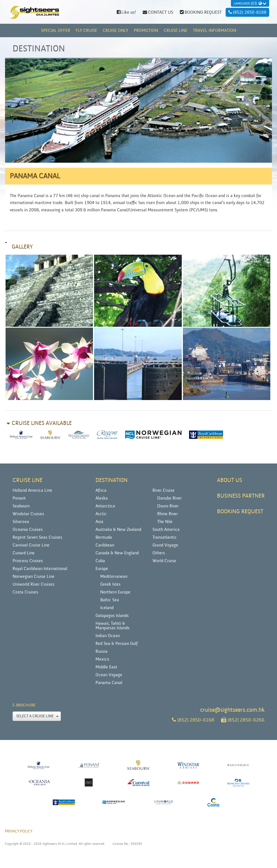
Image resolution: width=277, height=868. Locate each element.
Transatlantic (165, 537)
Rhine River (168, 514)
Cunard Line (24, 553)
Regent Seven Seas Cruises (37, 537)
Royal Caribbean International (40, 569)
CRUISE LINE (175, 30)
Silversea (21, 522)
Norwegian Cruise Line (34, 576)
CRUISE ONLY (115, 30)
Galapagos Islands (112, 616)
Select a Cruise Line (37, 716)
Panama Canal (109, 683)
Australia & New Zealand (118, 529)
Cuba (100, 561)
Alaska (102, 498)
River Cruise (163, 490)
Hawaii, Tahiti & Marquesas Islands (113, 626)
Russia (102, 651)
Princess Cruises (28, 561)
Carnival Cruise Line (31, 545)
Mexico (102, 659)
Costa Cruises (25, 592)
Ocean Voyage (109, 675)
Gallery (22, 247)
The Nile (165, 522)
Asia (99, 522)
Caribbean (105, 545)
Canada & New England (117, 553)
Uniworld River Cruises (34, 584)
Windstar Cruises (28, 514)
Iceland (107, 608)
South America (166, 529)
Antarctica (105, 506)
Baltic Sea (110, 600)
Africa (101, 490)
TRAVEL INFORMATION (215, 30)
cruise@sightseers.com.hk (232, 710)
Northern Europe (115, 592)
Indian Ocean (108, 636)
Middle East (106, 667)
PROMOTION (146, 30)
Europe (102, 569)
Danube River (169, 498)
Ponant (19, 498)
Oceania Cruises (28, 529)
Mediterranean (114, 576)
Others (159, 553)
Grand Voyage (165, 545)
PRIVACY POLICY (19, 831)
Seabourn (21, 506)
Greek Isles (110, 584)
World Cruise (164, 561)
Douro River (168, 506)
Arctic (101, 514)
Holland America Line (32, 490)
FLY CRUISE (86, 30)
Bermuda (104, 537)
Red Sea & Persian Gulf (117, 644)
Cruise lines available (42, 423)
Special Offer (56, 30)
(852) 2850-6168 (193, 720)
